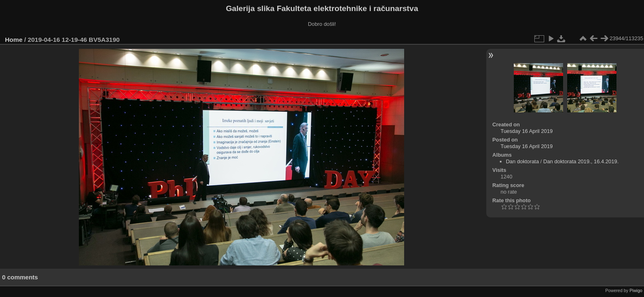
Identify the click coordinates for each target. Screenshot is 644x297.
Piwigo (636, 290)
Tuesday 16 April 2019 (527, 131)
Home (14, 40)
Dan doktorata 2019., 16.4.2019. (581, 161)
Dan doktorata (522, 161)
